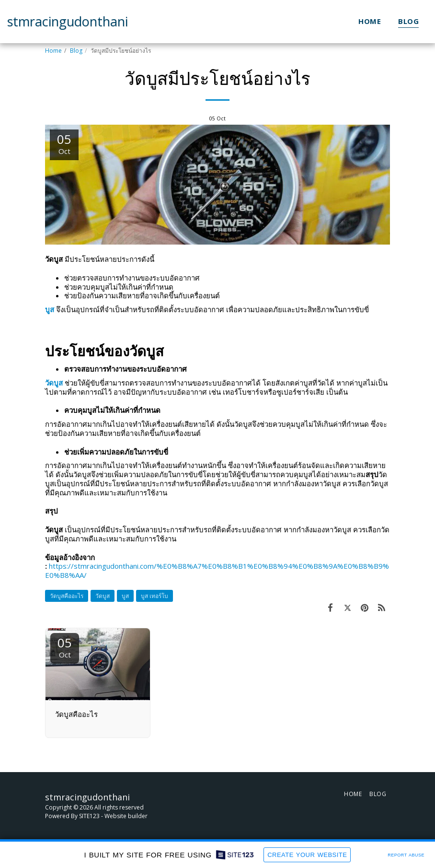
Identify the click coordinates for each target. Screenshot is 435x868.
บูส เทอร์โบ (155, 596)
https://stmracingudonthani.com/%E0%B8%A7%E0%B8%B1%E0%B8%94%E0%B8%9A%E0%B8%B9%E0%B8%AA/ (217, 570)
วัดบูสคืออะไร (67, 596)
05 (65, 647)
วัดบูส (103, 596)
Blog (76, 51)
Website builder (126, 816)
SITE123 (89, 816)
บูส (125, 596)
